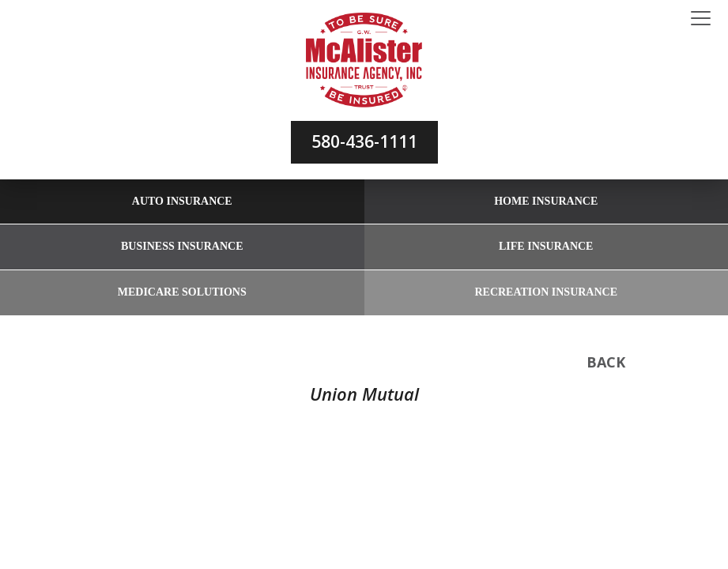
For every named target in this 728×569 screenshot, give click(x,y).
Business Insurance (182, 246)
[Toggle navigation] (701, 19)
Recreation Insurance (546, 292)
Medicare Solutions (182, 292)
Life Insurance (546, 246)
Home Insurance (546, 201)
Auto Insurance (182, 201)
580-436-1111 (364, 141)
